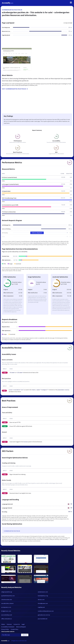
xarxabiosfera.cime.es (7, 603)
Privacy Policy (5, 629)
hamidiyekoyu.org (43, 596)
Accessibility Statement (8, 627)
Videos (3, 624)
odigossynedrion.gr (7, 592)
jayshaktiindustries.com (8, 596)
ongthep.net (41, 607)
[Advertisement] (37, 43)
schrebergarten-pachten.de (12, 10)
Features (9, 624)
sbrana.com (41, 600)
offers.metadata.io (7, 619)
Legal (23, 624)
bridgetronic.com (6, 611)
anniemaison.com (43, 592)
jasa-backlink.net (43, 619)
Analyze (25, 635)
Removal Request (21, 627)
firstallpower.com (43, 603)
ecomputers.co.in (6, 607)
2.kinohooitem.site (7, 600)
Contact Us (17, 624)
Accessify (8, 3)
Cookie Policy (14, 629)
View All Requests (37, 233)
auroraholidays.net (7, 615)
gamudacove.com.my (44, 615)
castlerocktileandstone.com (46, 611)
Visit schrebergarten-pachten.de (15, 89)
